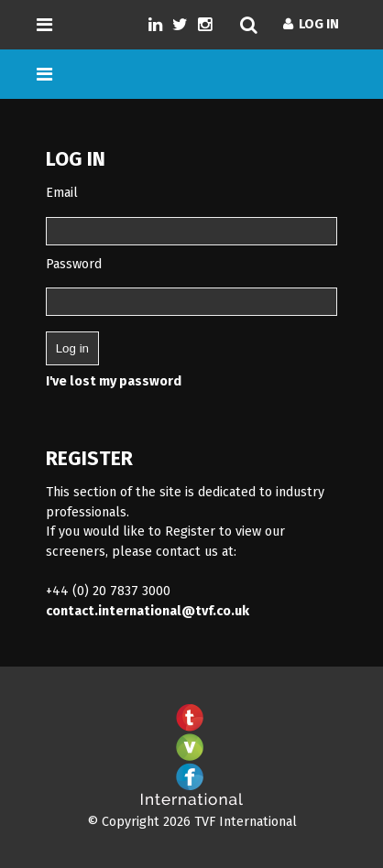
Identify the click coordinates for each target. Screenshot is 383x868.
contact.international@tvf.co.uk (148, 611)
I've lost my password (114, 381)
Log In (311, 24)
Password (74, 264)
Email (62, 193)
